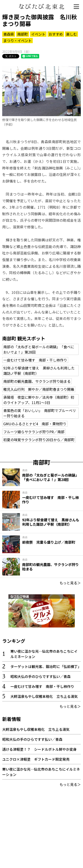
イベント (38, 34)
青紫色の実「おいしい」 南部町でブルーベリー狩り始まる (40, 413)
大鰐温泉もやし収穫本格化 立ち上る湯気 (44, 696)
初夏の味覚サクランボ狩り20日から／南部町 (39, 440)
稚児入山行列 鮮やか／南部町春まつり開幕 (39, 389)
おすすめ (56, 34)
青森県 (9, 34)
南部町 (23, 34)
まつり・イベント (17, 40)
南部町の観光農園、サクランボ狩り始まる (37, 381)
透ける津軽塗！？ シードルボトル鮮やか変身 (39, 749)
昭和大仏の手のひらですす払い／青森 (41, 676)
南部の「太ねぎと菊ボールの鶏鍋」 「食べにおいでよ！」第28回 (39, 349)
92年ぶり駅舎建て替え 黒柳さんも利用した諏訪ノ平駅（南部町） (39, 371)
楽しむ (71, 34)
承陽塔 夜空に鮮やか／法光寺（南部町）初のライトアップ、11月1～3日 (39, 400)
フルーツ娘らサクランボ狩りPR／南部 (34, 432)
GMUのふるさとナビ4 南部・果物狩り (35, 424)
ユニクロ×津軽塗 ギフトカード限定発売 (36, 759)
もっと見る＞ (70, 583)
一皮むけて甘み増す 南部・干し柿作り (35, 360)
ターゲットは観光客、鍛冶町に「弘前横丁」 (46, 666)
